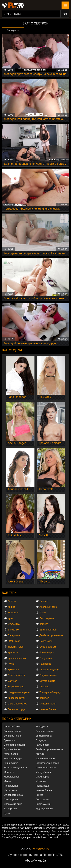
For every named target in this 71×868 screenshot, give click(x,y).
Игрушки (40, 754)
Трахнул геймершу (50, 692)
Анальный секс (48, 607)
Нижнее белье (48, 709)
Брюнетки (13, 669)
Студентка (14, 624)
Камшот (44, 624)
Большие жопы (12, 731)
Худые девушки (44, 809)
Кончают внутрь (13, 758)
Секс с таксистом (18, 704)
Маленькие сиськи (46, 768)
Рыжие (39, 795)
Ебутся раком (47, 681)
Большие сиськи (45, 731)
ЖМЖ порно (11, 754)
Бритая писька (44, 736)
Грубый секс (43, 745)
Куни (11, 618)
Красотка (13, 652)
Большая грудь (16, 709)
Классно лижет (48, 704)
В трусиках (46, 658)
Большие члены (13, 736)
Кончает (44, 698)
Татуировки (10, 809)
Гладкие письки (48, 675)
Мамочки (9, 772)
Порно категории (17, 719)
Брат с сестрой (48, 630)
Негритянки (10, 790)
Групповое (45, 664)
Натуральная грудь (19, 692)
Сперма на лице (13, 804)
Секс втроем (47, 618)
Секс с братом (48, 647)
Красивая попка (17, 658)
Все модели (12, 350)
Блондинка (14, 635)
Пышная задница (49, 669)
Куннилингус (11, 763)
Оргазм (12, 601)
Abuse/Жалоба (36, 861)
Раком (43, 613)
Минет (11, 607)
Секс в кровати (16, 675)
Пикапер (44, 687)
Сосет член (46, 641)
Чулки (11, 664)
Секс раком (42, 799)
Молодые (13, 613)
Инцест (44, 601)
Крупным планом (45, 758)
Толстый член (16, 647)
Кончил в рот (47, 652)
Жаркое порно (16, 687)
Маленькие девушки (15, 768)
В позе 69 (13, 630)
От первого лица (13, 795)
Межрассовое (12, 777)
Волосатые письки (14, 745)
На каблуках (11, 786)
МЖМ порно (43, 777)
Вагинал (12, 681)
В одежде (41, 740)
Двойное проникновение (53, 635)
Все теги (9, 593)
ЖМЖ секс (14, 641)
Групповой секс (12, 749)
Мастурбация (43, 772)
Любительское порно (48, 763)
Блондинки (42, 727)
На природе (42, 786)
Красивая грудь (17, 698)
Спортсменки (43, 804)
